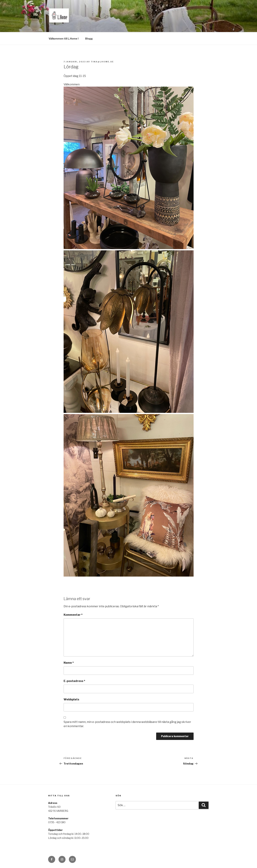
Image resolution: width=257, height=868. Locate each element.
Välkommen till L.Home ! (64, 39)
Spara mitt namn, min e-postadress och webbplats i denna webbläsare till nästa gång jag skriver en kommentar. (127, 724)
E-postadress (74, 681)
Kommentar (73, 615)
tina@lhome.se (102, 62)
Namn (69, 663)
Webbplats (71, 699)
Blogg (89, 39)
